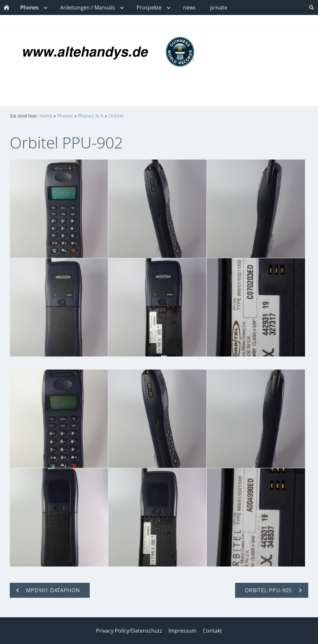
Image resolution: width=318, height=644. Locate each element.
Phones (65, 116)
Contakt (212, 631)
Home (46, 116)
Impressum (182, 631)
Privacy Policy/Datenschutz (129, 631)
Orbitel (116, 116)
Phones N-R (91, 116)
